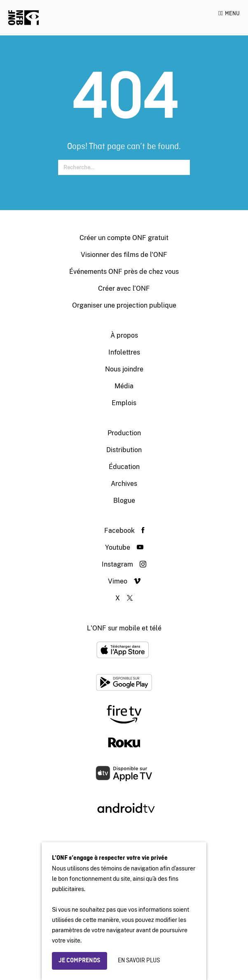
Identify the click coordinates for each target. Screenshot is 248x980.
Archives (124, 484)
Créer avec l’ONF (124, 288)
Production (124, 433)
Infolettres (124, 352)
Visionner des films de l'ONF (124, 255)
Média (124, 386)
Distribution (124, 450)
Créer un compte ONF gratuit (124, 238)
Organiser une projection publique (124, 305)
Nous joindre (124, 369)
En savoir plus (139, 961)
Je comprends (80, 961)
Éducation (124, 467)
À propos (124, 335)
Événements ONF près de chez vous (124, 272)
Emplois (124, 403)
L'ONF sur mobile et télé (124, 628)
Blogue (124, 500)
